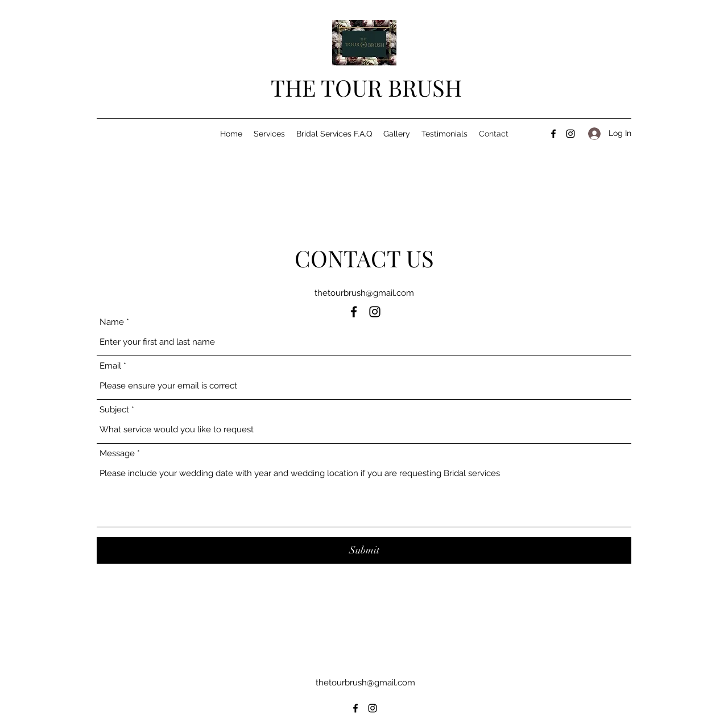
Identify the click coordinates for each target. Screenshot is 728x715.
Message (117, 454)
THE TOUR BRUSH (366, 87)
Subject (114, 410)
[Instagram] (570, 134)
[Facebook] (553, 134)
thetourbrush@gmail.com (364, 293)
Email (110, 366)
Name (112, 322)
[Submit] (364, 550)
